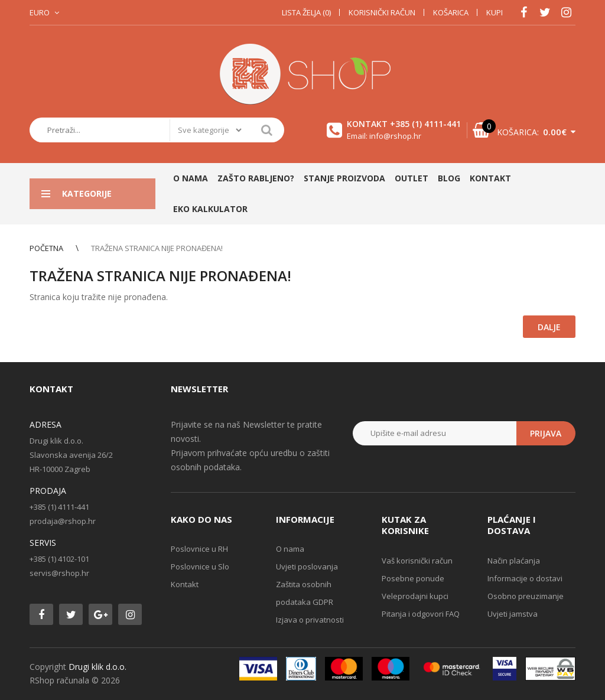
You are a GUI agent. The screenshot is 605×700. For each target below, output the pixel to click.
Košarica (451, 12)
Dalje (549, 327)
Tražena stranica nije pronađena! (157, 248)
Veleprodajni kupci (415, 596)
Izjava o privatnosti (310, 620)
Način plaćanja (514, 561)
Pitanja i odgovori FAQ (421, 614)
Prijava (546, 433)
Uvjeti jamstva (513, 614)
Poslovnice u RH (199, 549)
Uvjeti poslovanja (307, 566)
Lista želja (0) (306, 12)
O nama (290, 549)
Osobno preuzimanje (526, 596)
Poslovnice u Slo (200, 566)
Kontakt (185, 584)
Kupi (495, 12)
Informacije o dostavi (525, 578)
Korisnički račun (382, 12)
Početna (46, 248)
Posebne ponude (413, 578)
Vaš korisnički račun (417, 561)
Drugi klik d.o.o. (97, 667)
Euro (40, 12)
